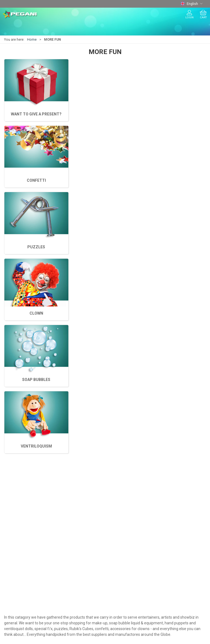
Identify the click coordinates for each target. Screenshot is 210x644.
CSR (9, 560)
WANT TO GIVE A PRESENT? (173, 180)
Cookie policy (17, 568)
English (192, 4)
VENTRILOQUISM (36, 114)
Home (32, 40)
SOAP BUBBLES (105, 114)
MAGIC (11, 472)
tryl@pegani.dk (17, 437)
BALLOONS (15, 487)
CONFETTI (105, 180)
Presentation (17, 544)
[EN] (20, 14)
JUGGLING (15, 479)
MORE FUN (15, 511)
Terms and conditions (25, 537)
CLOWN (174, 114)
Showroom (15, 552)
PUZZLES (36, 180)
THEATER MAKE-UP (22, 503)
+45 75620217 (17, 431)
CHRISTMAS (16, 495)
